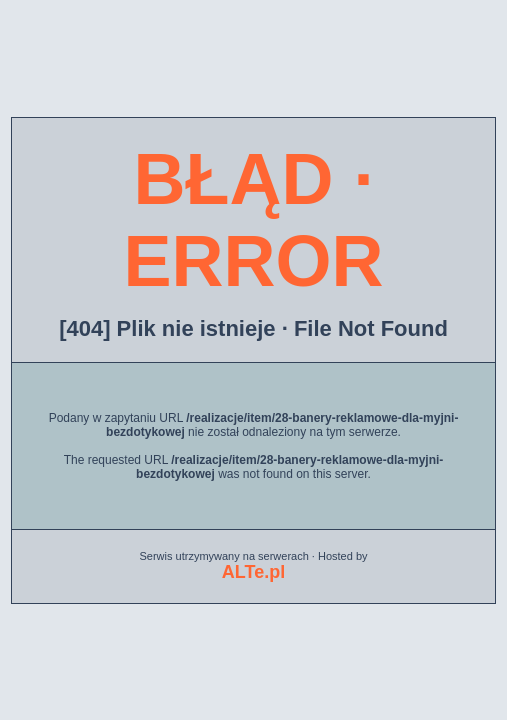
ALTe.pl (253, 572)
